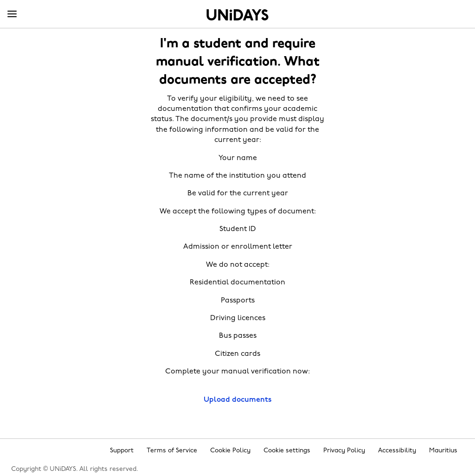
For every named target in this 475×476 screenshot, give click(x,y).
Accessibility (397, 451)
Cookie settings (287, 451)
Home (237, 15)
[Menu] (12, 14)
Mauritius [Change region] (443, 451)
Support (122, 451)
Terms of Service (172, 451)
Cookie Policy (230, 451)
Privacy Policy (344, 451)
